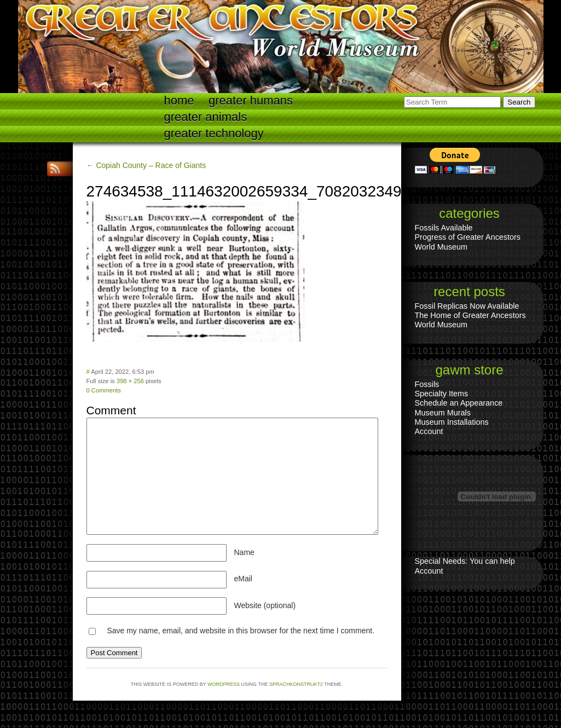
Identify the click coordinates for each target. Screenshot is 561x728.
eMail (243, 579)
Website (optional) (265, 605)
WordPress (224, 684)
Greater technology (214, 133)
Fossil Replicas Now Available (467, 306)
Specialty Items (442, 394)
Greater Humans (251, 100)
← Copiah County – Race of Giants (146, 165)
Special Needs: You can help (465, 561)
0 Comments (104, 390)
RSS (56, 169)
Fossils (427, 384)
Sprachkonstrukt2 (296, 684)
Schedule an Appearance (459, 403)
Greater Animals (206, 117)
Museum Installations (452, 422)
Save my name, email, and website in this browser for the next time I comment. (241, 631)
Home (179, 100)
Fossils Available (444, 228)
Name (244, 552)
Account (429, 431)
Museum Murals (443, 413)
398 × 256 (130, 381)
